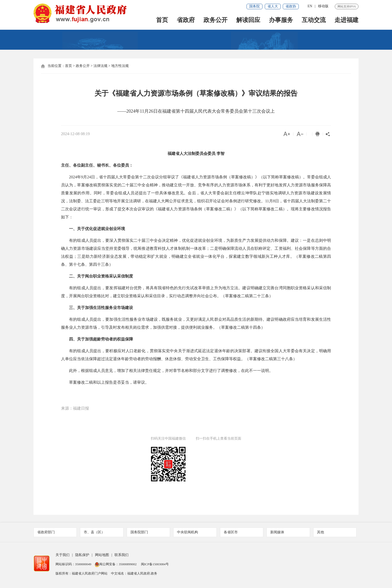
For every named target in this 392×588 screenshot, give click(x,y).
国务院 (254, 6)
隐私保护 (82, 555)
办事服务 (281, 20)
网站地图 (102, 555)
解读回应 (248, 20)
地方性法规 (120, 66)
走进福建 (346, 20)
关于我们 (62, 555)
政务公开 (215, 20)
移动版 (323, 6)
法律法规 (100, 66)
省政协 (291, 6)
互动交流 (314, 20)
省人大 (273, 6)
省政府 (186, 20)
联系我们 (121, 555)
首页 (162, 20)
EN (310, 6)
